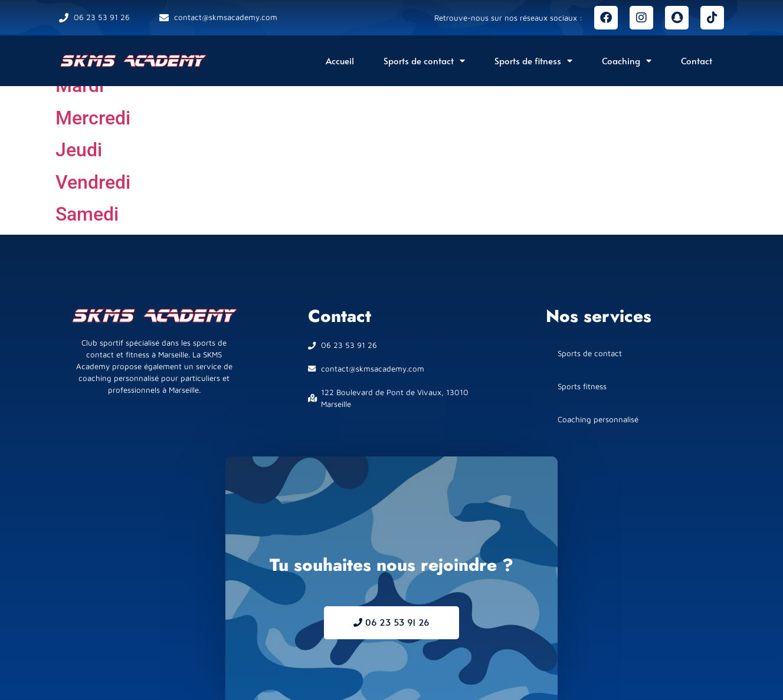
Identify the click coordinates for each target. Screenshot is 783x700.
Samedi (87, 214)
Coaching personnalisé (598, 419)
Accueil (340, 61)
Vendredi (93, 182)
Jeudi (79, 150)
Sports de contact (424, 61)
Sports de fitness (533, 61)
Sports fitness (582, 386)
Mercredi (93, 118)
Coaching (627, 61)
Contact (697, 61)
